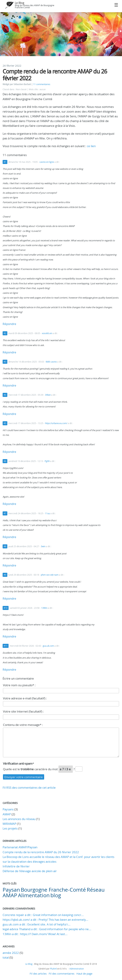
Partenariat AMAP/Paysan (20, 847)
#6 (5, 461)
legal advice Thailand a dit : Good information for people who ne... (47, 929)
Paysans (8, 809)
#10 (6, 608)
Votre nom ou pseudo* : (19, 685)
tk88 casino (51, 362)
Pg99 (47, 461)
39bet (48, 395)
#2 (5, 333)
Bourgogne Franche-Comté (53, 890)
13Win (44, 608)
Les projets (10, 828)
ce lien (91, 146)
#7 (5, 513)
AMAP (7, 814)
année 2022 (11, 953)
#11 (6, 646)
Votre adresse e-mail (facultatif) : (25, 698)
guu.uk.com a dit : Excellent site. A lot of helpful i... (37, 924)
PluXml (53, 969)
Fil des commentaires (62, 974)
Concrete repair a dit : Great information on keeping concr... (43, 915)
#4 (5, 395)
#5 (5, 423)
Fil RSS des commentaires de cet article (29, 788)
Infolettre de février (16, 866)
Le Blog (20, 3)
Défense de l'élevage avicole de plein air (30, 871)
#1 (5, 162)
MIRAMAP (9, 824)
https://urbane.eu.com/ (56, 423)
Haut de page (84, 974)
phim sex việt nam (50, 575)
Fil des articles (38, 974)
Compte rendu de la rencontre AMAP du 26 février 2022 (41, 852)
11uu (47, 513)
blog (56, 895)
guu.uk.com (48, 646)
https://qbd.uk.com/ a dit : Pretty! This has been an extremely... (45, 920)
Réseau (96, 890)
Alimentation (34, 895)
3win (43, 546)
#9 (5, 575)
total (6, 957)
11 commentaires (42, 84)
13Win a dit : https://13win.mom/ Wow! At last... (35, 934)
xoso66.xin (47, 333)
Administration (77, 969)
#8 (5, 546)
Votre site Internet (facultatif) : (23, 711)
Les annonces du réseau (19, 819)
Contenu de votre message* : (23, 725)
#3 (5, 362)
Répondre (9, 324)
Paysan (11, 890)
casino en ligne (47, 162)
